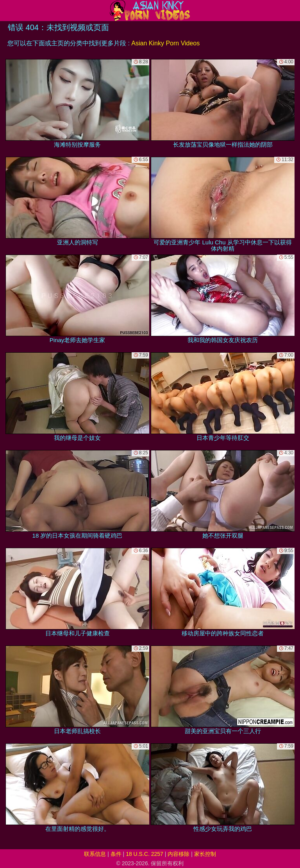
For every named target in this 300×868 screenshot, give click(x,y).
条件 (116, 854)
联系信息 (95, 854)
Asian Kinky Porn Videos (165, 43)
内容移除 (179, 854)
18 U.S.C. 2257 (145, 854)
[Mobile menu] (7, 11)
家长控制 (205, 854)
